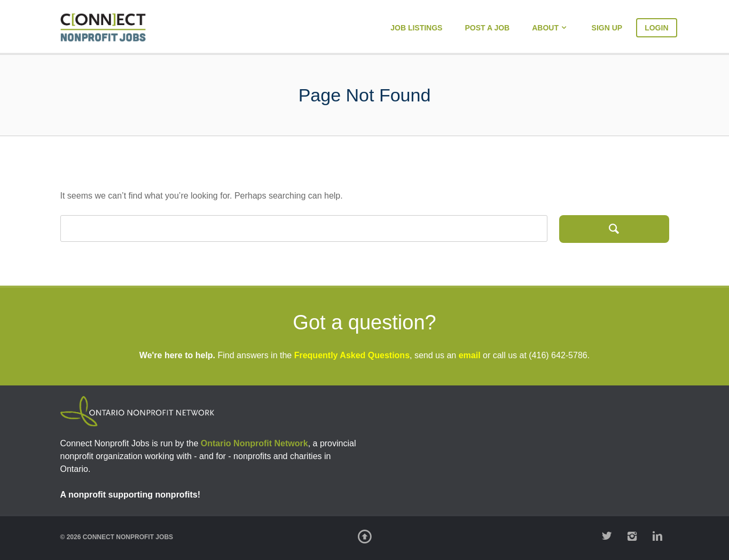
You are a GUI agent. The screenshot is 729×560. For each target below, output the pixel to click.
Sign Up (607, 28)
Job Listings (416, 28)
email (470, 355)
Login (656, 28)
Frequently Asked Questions (352, 355)
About (545, 28)
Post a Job (487, 28)
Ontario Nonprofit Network (254, 443)
